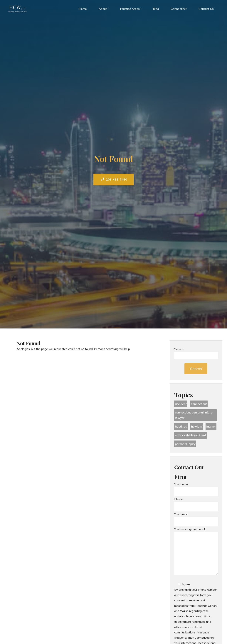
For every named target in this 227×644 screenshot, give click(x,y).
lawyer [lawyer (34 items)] (211, 426)
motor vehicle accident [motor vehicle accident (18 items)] (191, 435)
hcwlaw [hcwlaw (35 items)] (197, 426)
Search (179, 349)
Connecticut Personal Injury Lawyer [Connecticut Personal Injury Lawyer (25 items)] (194, 415)
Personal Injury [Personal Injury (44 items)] (185, 444)
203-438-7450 (114, 179)
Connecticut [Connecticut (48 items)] (199, 404)
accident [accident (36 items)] (181, 404)
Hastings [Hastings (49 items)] (181, 426)
